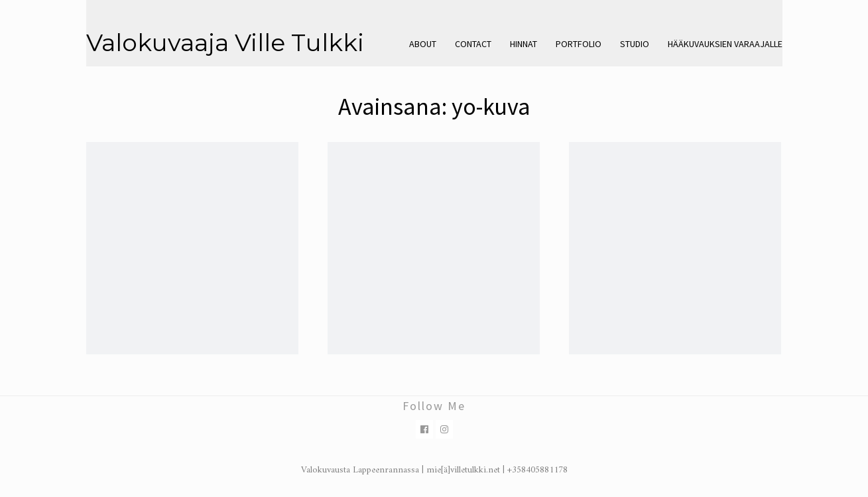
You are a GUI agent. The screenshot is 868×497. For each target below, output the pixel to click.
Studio (635, 44)
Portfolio (579, 44)
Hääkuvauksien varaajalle (725, 44)
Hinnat (524, 44)
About (423, 44)
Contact (473, 44)
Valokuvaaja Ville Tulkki (225, 42)
